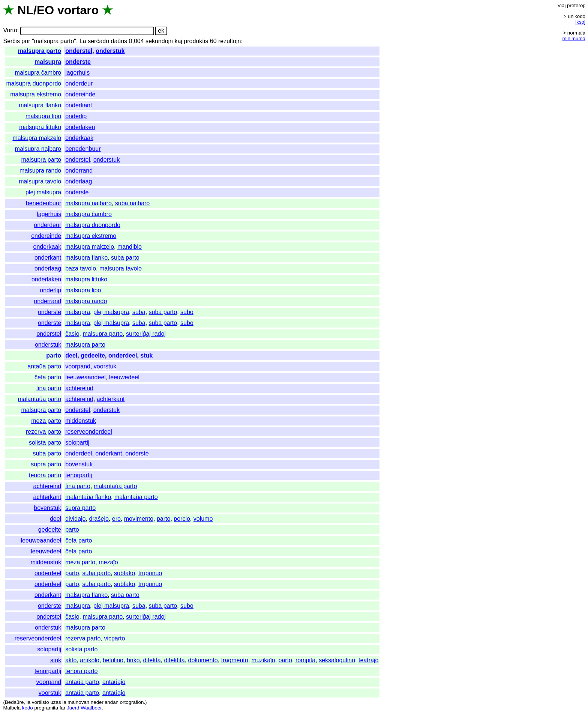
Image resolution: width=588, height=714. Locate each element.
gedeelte (93, 355)
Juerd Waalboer (84, 708)
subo (187, 312)
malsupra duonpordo (34, 83)
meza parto (46, 421)
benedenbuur (83, 149)
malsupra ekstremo (36, 94)
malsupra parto (40, 51)
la (28, 702)
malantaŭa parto (40, 399)
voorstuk (105, 366)
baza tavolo (81, 268)
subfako (124, 573)
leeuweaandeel (85, 377)
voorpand (78, 366)
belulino (113, 660)
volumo (203, 519)
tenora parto (45, 475)
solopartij (77, 443)
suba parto (125, 258)
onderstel (79, 51)
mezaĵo (108, 562)
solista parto (45, 443)
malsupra (48, 62)
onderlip (76, 116)
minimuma (574, 38)
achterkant (111, 399)
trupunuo (150, 573)
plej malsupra (43, 192)
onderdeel (123, 355)
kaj (178, 41)
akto (71, 660)
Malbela (12, 708)
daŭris (119, 41)
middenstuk (81, 421)
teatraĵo (368, 660)
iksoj (580, 22)
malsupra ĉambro (38, 73)
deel (71, 355)
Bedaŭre (14, 702)
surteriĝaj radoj (146, 334)
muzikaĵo (263, 660)
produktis (196, 41)
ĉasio (72, 334)
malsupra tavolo (40, 181)
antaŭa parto (44, 366)
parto (54, 355)
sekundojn (159, 41)
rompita (305, 660)
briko (133, 660)
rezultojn (229, 41)
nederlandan (105, 702)
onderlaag (79, 181)
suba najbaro (133, 203)
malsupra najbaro (38, 149)
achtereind (79, 388)
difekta (152, 660)
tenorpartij (79, 475)
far (63, 708)
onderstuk (110, 51)
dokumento (203, 660)
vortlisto (40, 702)
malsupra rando (40, 171)
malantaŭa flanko (88, 497)
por (26, 41)
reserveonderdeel (89, 432)
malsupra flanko (40, 105)
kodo (28, 708)
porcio (182, 519)
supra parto (46, 464)
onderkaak (79, 138)
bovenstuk (79, 464)
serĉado (98, 41)
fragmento (235, 660)
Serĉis (11, 41)
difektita (174, 660)
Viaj (561, 5)
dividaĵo (75, 519)
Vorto (10, 31)
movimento (139, 519)
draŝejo (99, 519)
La (83, 41)
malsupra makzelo (37, 138)
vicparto (114, 638)
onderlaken (80, 127)
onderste (78, 62)
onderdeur (79, 83)
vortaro (78, 10)
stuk (146, 355)
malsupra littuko (40, 127)
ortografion (132, 702)
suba (139, 312)
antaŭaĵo (114, 682)
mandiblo (130, 247)
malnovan (78, 702)
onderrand (79, 171)
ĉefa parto (48, 377)
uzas (55, 702)
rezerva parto (43, 432)
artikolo (90, 660)
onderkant (79, 105)
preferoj (575, 5)
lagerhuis (77, 73)
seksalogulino (337, 660)
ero (116, 519)
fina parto (49, 388)
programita (46, 708)
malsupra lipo (43, 116)
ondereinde (80, 94)
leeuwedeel (124, 377)
